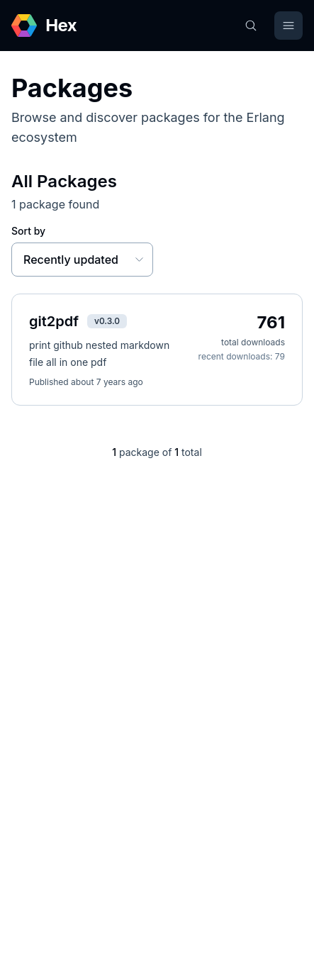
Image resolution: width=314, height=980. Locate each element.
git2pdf (54, 321)
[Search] (251, 26)
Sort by (28, 231)
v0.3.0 (107, 321)
